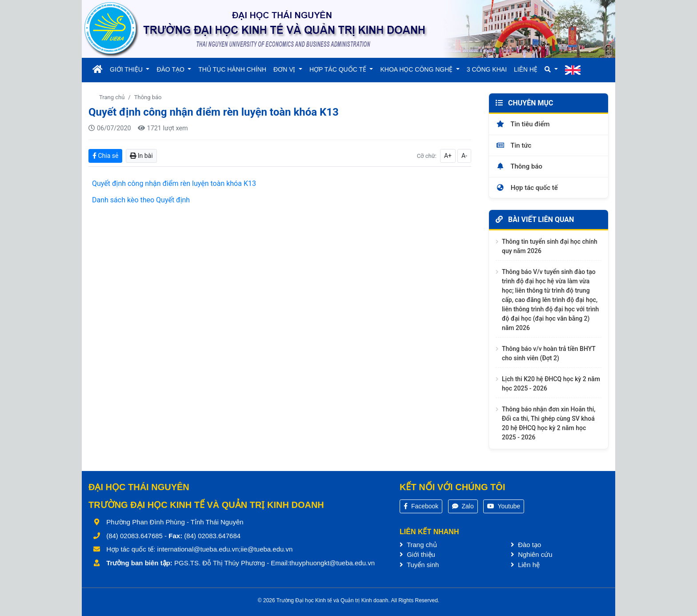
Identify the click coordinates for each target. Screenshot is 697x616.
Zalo (463, 506)
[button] (551, 70)
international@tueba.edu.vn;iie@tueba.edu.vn (225, 549)
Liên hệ (525, 565)
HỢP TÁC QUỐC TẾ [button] (339, 69)
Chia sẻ (105, 156)
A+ (448, 156)
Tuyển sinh (419, 565)
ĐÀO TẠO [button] (171, 69)
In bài (141, 156)
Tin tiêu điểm (523, 124)
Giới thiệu (417, 554)
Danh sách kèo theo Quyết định (141, 200)
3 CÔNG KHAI (487, 69)
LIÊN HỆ (526, 69)
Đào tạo (526, 545)
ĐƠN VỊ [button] (285, 69)
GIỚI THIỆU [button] (127, 69)
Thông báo (148, 97)
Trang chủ (112, 97)
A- (464, 156)
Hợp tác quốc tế (527, 188)
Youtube (504, 506)
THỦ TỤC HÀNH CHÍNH (232, 69)
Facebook (421, 506)
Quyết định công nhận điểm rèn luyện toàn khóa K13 (174, 183)
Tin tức (513, 145)
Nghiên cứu (532, 554)
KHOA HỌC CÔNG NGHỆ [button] (417, 69)
